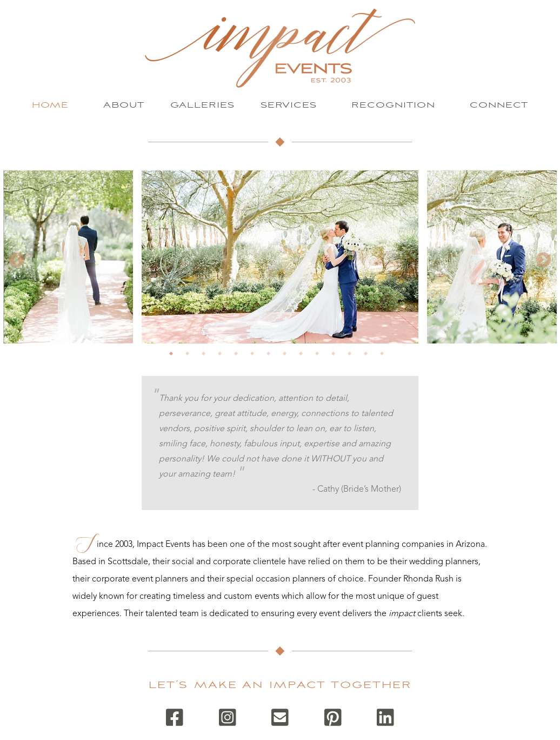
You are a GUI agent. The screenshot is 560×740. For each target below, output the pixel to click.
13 (369, 357)
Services (289, 105)
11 (337, 357)
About (124, 105)
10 (321, 357)
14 (385, 357)
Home (50, 105)
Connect (499, 105)
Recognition (393, 105)
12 (353, 357)
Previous (17, 260)
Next (543, 260)
